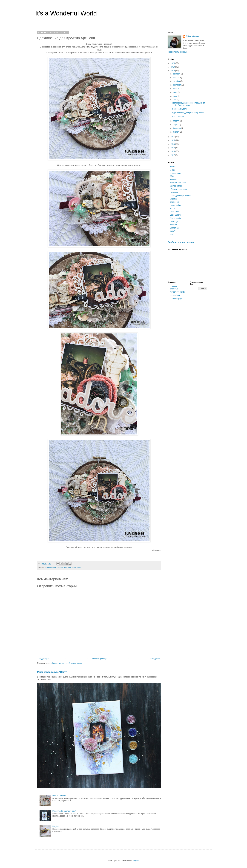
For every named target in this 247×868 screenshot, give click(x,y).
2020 (173, 63)
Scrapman (174, 228)
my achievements (177, 292)
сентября (177, 85)
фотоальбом (175, 205)
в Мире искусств (180, 109)
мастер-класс (176, 186)
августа (176, 89)
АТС (172, 176)
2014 (173, 148)
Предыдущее (154, 659)
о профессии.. (178, 116)
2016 (173, 140)
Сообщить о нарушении (181, 242)
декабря (177, 74)
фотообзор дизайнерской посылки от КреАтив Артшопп (189, 104)
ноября (176, 78)
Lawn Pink (174, 212)
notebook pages (177, 298)
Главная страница (99, 659)
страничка (174, 202)
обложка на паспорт (179, 189)
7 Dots (173, 170)
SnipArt (173, 231)
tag (171, 234)
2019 (173, 67)
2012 (173, 155)
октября (177, 81)
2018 (173, 71)
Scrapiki (173, 225)
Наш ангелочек (59, 796)
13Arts (173, 167)
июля (175, 92)
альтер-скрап (51, 568)
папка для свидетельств (181, 196)
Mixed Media (76, 568)
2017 (173, 137)
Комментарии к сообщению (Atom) (67, 663)
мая (175, 100)
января (176, 132)
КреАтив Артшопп (64, 568)
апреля (176, 121)
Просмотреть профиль (178, 52)
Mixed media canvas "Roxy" (52, 672)
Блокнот (174, 180)
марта (176, 125)
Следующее (43, 659)
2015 (173, 144)
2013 (173, 151)
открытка (174, 192)
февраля (177, 128)
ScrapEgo (174, 221)
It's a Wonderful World (66, 13)
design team (175, 295)
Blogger (136, 860)
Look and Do (175, 215)
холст (172, 208)
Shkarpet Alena (193, 36)
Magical (56, 826)
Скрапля (174, 199)
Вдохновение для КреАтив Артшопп (188, 113)
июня (175, 96)
